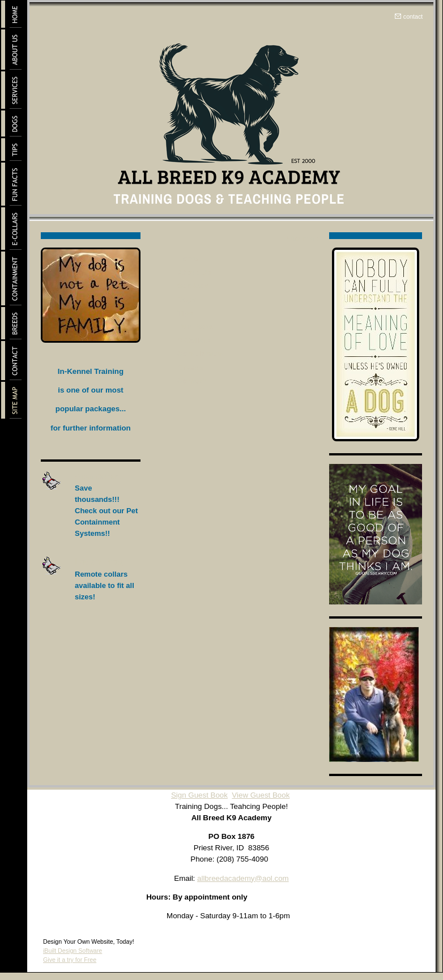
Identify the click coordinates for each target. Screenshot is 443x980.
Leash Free (99, 562)
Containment (200, 354)
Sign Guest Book (199, 795)
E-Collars (194, 340)
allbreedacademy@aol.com (243, 878)
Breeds (190, 367)
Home (188, 259)
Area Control (100, 476)
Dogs (187, 299)
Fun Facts (195, 327)
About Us (194, 272)
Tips (185, 313)
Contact (191, 381)
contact (413, 16)
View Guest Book (261, 795)
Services (193, 286)
